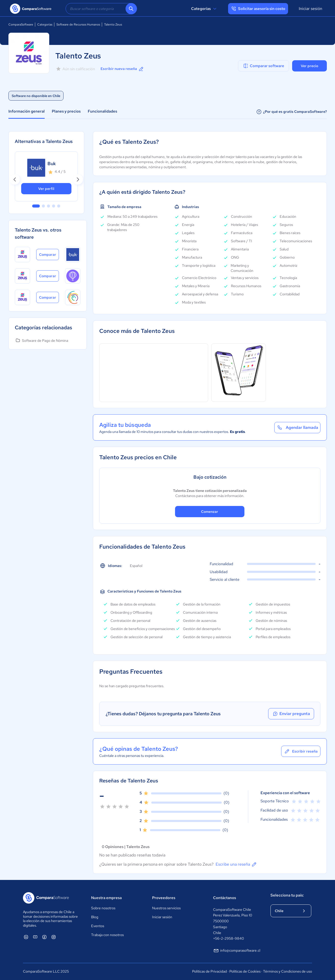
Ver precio (309, 66)
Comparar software (263, 66)
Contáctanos (225, 898)
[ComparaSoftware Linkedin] (26, 937)
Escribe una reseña (236, 864)
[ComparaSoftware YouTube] (35, 937)
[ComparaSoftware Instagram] (54, 937)
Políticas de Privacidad (209, 971)
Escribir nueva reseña (122, 69)
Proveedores (164, 898)
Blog (95, 917)
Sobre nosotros (103, 908)
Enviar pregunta (291, 714)
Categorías (204, 9)
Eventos (98, 926)
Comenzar (210, 512)
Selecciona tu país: (287, 895)
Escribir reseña (301, 751)
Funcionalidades (102, 111)
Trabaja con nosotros (107, 935)
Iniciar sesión (311, 9)
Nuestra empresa (106, 898)
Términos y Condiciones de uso (288, 971)
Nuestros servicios (166, 908)
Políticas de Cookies (245, 971)
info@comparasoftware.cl (237, 951)
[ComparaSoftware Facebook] (44, 937)
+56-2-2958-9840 (228, 938)
